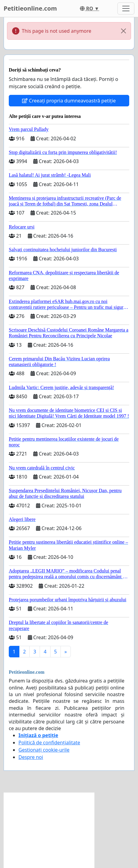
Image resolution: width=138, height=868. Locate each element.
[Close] (123, 31)
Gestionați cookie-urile (44, 750)
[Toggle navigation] (126, 8)
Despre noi (31, 757)
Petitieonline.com (30, 8)
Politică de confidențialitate (49, 743)
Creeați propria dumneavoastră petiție (69, 101)
